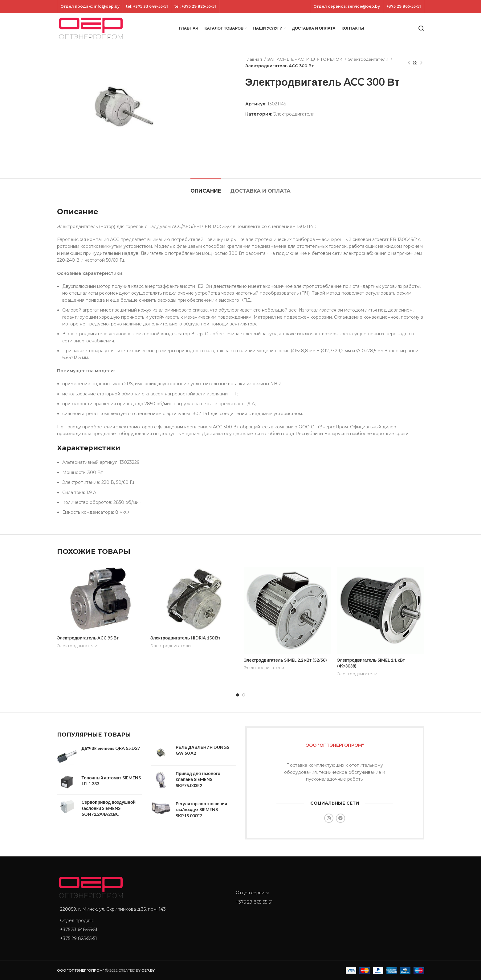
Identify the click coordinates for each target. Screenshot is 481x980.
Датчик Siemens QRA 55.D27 (111, 748)
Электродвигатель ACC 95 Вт (88, 638)
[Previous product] (409, 63)
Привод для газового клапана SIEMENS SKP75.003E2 (198, 779)
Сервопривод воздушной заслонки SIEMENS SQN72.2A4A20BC (109, 808)
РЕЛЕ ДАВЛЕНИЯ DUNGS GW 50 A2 (202, 750)
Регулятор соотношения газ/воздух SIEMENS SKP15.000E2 (201, 810)
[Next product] (421, 63)
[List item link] (142, 929)
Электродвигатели (369, 59)
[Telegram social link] (340, 818)
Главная (254, 59)
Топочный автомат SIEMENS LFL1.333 (111, 781)
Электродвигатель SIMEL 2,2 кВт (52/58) (285, 660)
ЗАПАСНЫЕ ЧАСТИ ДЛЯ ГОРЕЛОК (305, 59)
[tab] (206, 188)
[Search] (421, 28)
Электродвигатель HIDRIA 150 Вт (185, 638)
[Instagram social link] (329, 818)
